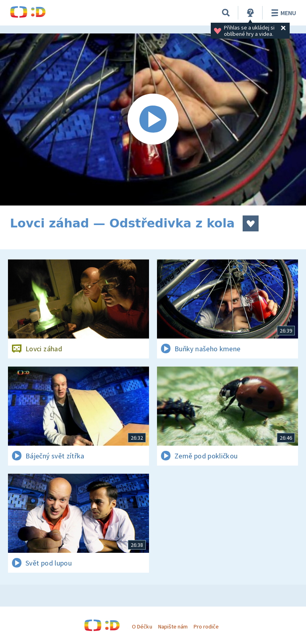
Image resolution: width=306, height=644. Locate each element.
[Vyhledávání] (226, 13)
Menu (282, 13)
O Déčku (142, 626)
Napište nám (173, 626)
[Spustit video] (153, 119)
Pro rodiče (206, 626)
